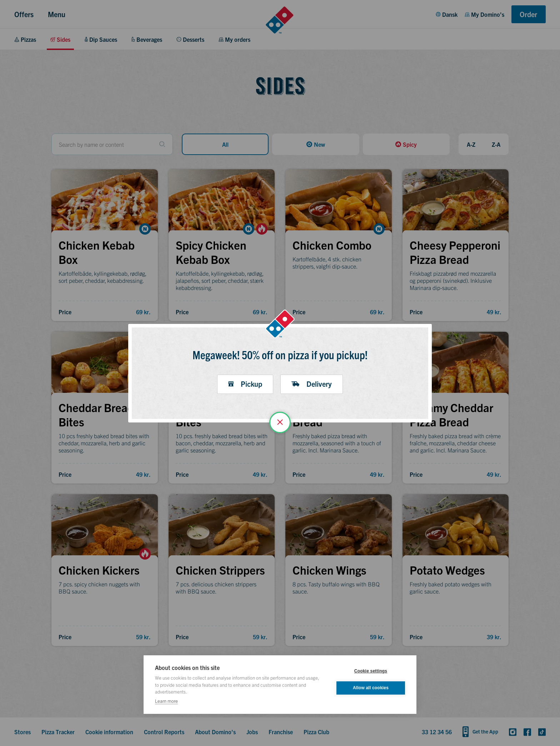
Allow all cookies (371, 688)
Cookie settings (371, 671)
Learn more (166, 701)
